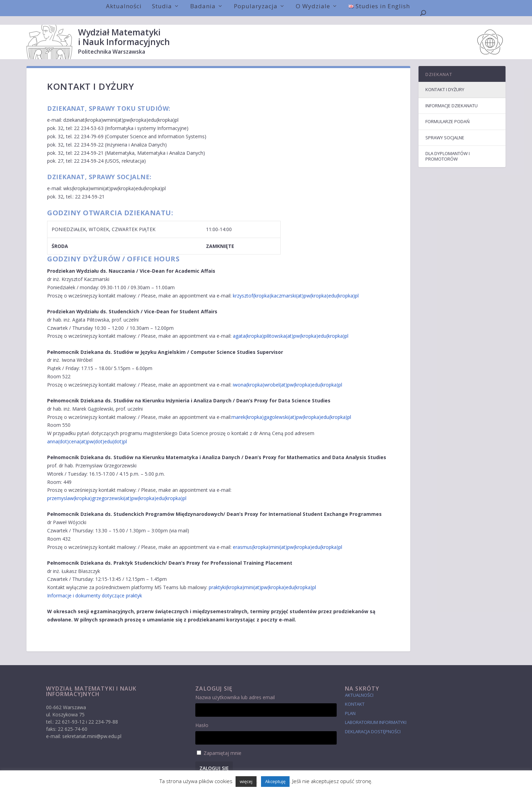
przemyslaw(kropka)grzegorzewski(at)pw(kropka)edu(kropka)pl (117, 490)
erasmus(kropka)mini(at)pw (263, 538)
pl (340, 538)
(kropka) (303, 538)
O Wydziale (313, 6)
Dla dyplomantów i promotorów (448, 148)
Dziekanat (439, 66)
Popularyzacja (256, 6)
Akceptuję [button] (275, 781)
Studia (162, 6)
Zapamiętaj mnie (222, 744)
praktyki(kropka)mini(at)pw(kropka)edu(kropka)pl (262, 579)
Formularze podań (448, 113)
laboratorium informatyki (376, 714)
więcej (246, 781)
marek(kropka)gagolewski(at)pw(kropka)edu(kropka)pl (291, 408)
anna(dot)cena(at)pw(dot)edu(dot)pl (87, 433)
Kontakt (355, 695)
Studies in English (379, 6)
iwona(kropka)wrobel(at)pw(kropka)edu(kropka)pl (287, 376)
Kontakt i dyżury (445, 81)
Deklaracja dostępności (373, 723)
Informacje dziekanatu (452, 97)
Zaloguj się (214, 760)
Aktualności (124, 6)
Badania (203, 6)
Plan (350, 705)
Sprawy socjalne (445, 129)
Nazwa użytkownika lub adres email (235, 689)
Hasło (202, 717)
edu (316, 538)
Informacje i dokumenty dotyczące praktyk (95, 587)
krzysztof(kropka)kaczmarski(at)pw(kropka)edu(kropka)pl (296, 287)
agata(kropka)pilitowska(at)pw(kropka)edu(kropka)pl (291, 327)
